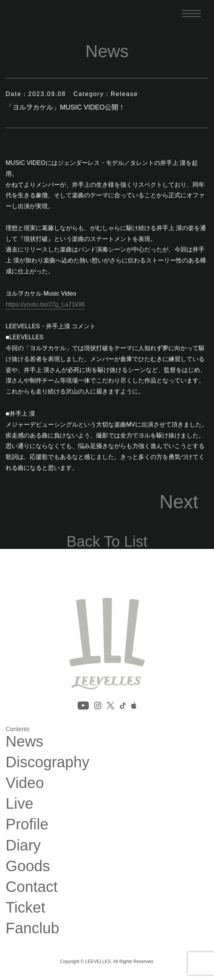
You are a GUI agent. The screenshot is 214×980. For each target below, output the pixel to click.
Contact (32, 887)
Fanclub (32, 928)
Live (19, 803)
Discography (47, 762)
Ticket (25, 907)
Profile (27, 824)
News (24, 741)
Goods (28, 866)
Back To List (107, 541)
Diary (23, 845)
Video (25, 783)
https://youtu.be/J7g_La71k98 (45, 304)
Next (179, 502)
